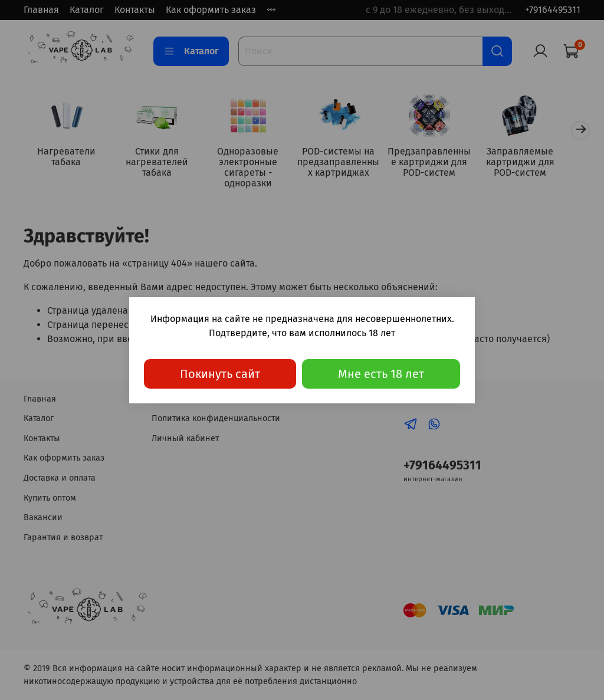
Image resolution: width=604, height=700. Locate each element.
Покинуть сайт (220, 374)
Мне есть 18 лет (381, 374)
